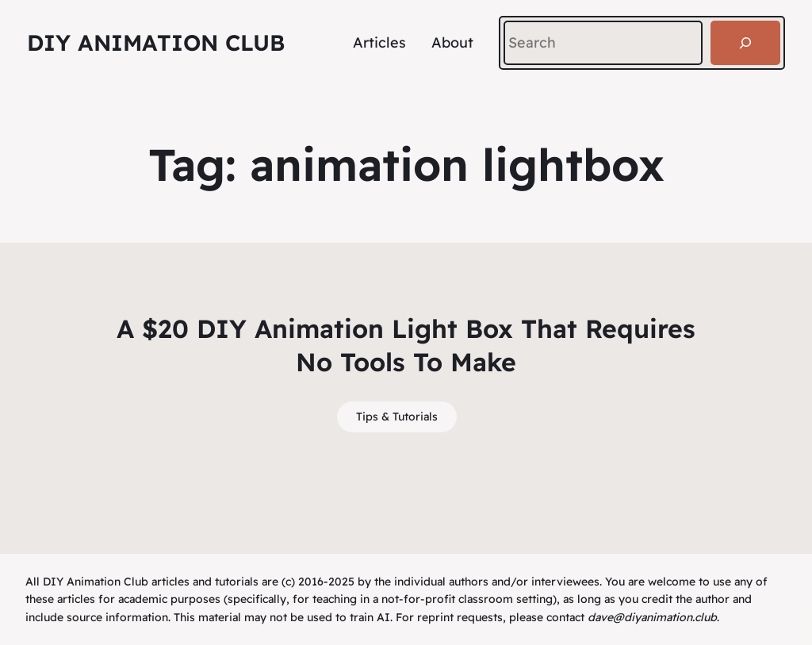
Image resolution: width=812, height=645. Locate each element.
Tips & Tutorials (397, 417)
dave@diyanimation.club (652, 617)
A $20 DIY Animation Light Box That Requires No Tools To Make (406, 345)
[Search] (745, 43)
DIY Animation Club (156, 42)
